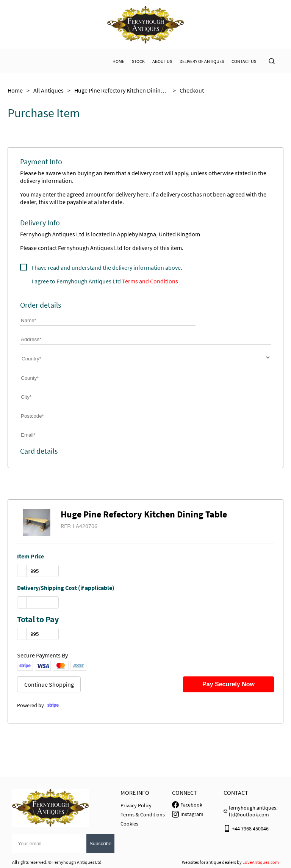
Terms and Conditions (150, 281)
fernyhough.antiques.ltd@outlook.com (253, 811)
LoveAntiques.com (261, 862)
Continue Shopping (49, 684)
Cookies (129, 824)
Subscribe (100, 844)
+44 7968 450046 (250, 829)
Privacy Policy (136, 805)
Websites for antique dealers (209, 862)
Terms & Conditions (143, 815)
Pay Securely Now (228, 684)
